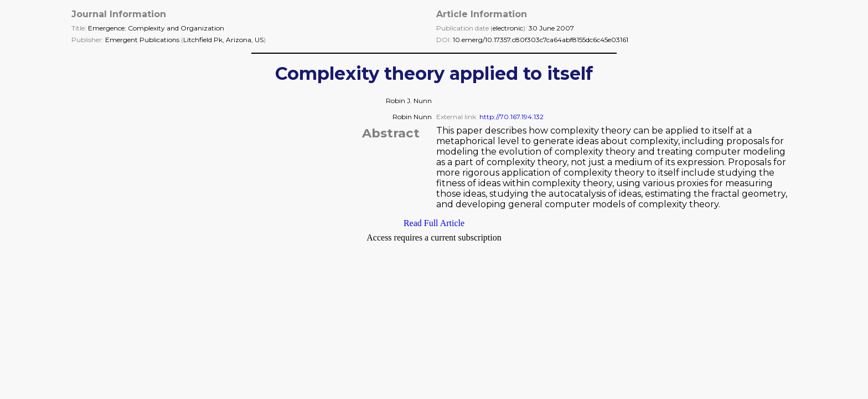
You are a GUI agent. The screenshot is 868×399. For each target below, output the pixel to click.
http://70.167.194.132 (512, 117)
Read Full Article (434, 223)
